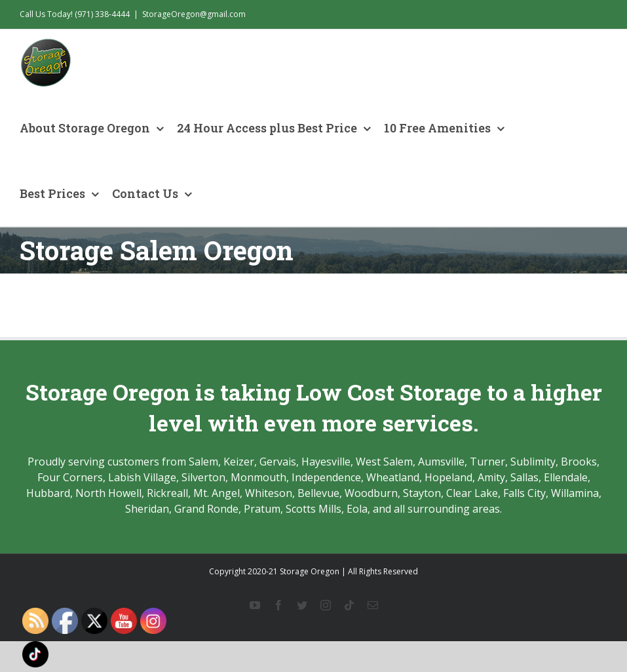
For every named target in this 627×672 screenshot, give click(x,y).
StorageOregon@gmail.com (194, 14)
